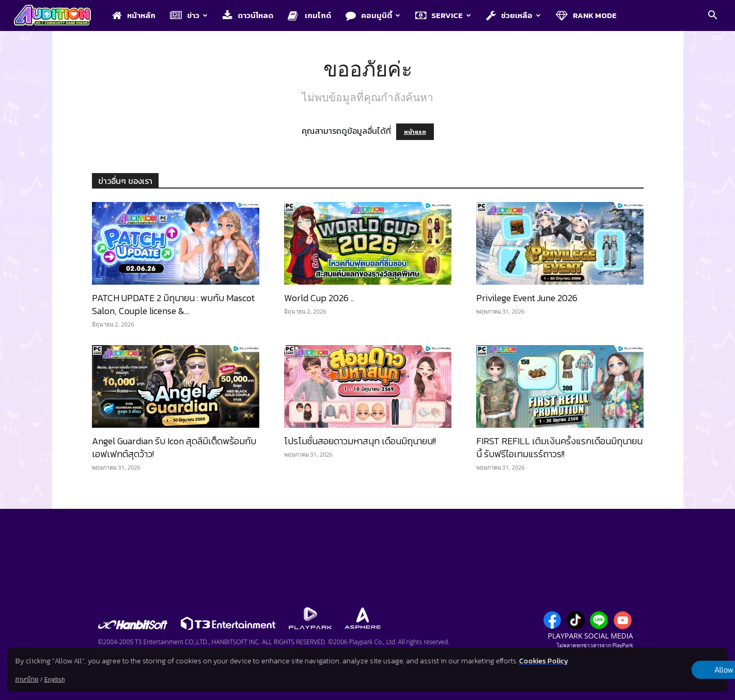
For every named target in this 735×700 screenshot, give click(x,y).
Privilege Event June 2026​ (527, 298)
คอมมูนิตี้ (373, 15)
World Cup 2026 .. (319, 298)
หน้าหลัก (134, 15)
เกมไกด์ (309, 15)
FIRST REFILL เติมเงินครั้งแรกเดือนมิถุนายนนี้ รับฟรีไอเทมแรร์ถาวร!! (559, 447)
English (54, 679)
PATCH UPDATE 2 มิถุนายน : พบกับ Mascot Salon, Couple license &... (173, 304)
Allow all (673, 670)
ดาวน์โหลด (248, 15)
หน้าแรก (415, 132)
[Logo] (58, 16)
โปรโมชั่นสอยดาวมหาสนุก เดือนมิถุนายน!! (360, 441)
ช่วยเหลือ (513, 15)
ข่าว (189, 15)
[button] (712, 16)
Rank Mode (586, 15)
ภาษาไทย (27, 679)
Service (443, 15)
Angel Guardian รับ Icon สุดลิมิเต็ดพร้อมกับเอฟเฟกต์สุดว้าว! (174, 447)
